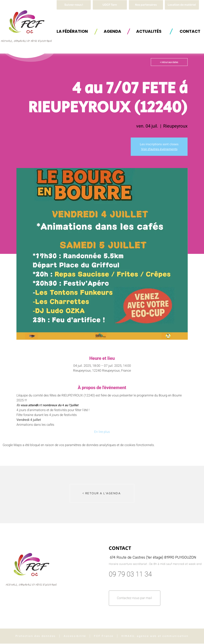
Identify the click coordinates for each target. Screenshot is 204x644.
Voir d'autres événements (159, 149)
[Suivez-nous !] (74, 5)
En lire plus (102, 432)
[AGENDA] (112, 31)
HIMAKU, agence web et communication (155, 636)
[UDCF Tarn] (110, 5)
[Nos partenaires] (146, 5)
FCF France (104, 636)
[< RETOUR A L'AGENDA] (102, 493)
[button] (182, 5)
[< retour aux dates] (169, 62)
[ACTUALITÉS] (149, 31)
